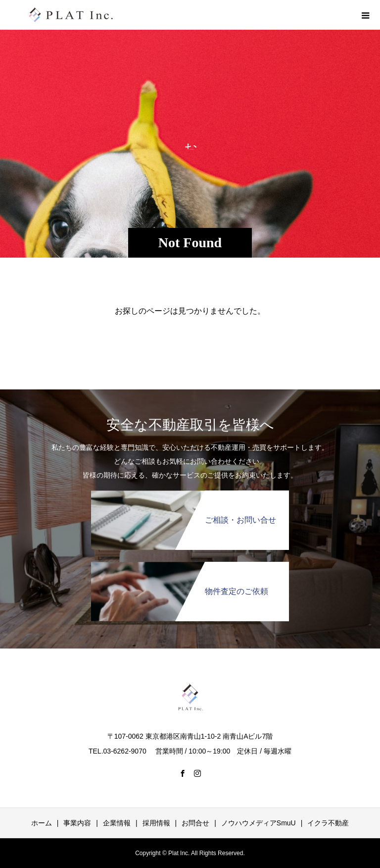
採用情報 (156, 823)
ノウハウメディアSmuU (259, 823)
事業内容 (77, 823)
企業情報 (117, 823)
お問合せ (195, 823)
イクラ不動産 (328, 823)
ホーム (42, 823)
